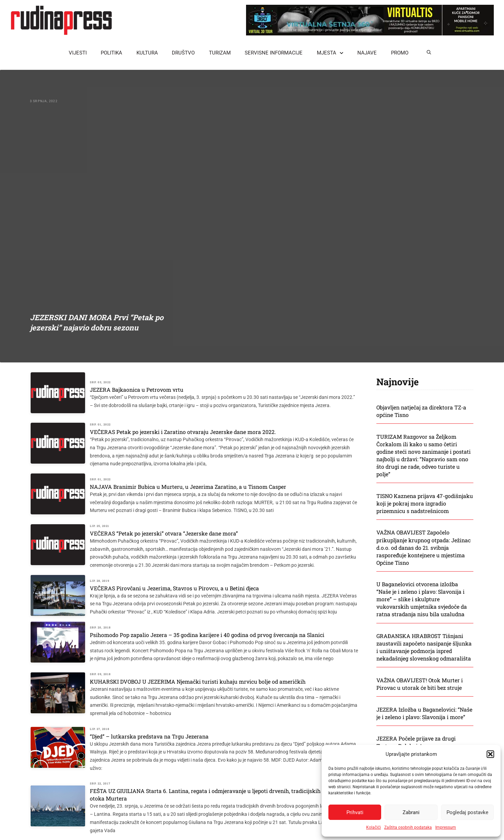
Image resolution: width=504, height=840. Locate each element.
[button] (490, 754)
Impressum (446, 827)
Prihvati (355, 812)
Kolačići (373, 827)
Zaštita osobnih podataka (408, 827)
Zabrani (411, 812)
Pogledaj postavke (467, 812)
